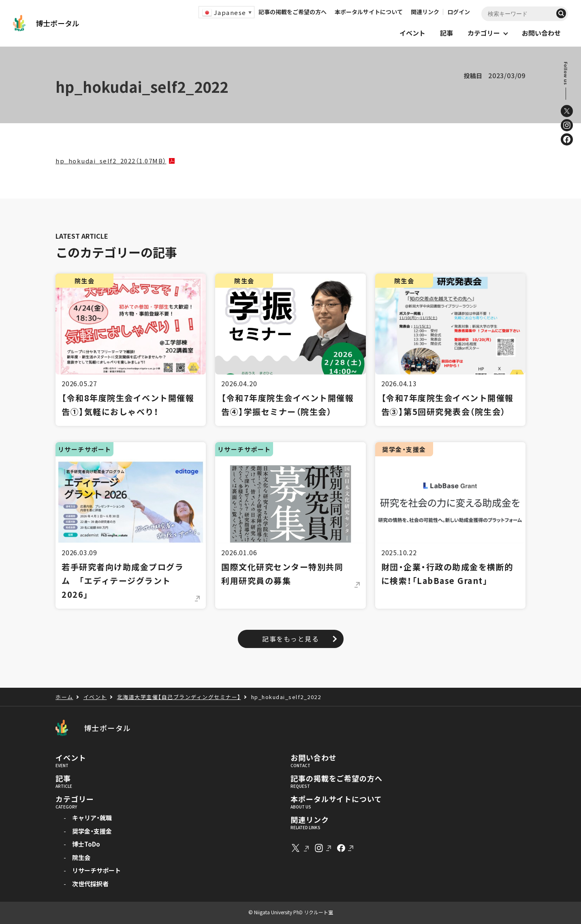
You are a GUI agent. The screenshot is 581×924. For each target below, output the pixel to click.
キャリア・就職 (92, 818)
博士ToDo (86, 844)
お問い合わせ (313, 758)
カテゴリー (75, 799)
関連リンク (425, 12)
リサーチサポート (96, 870)
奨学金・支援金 (92, 831)
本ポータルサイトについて (369, 12)
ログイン (459, 12)
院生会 (81, 857)
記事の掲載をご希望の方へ (293, 12)
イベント (71, 758)
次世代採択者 (90, 884)
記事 (63, 779)
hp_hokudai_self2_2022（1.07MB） (111, 161)
